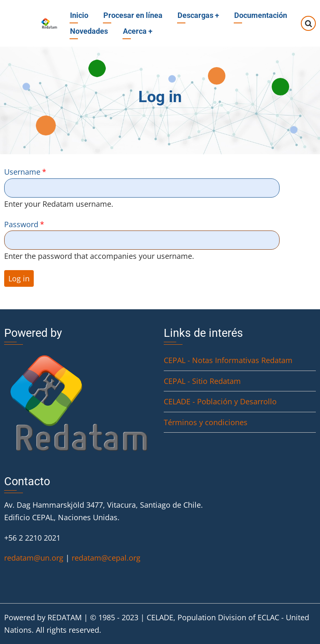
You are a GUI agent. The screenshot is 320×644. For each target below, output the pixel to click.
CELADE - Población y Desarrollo (220, 401)
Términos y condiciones (206, 422)
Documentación (261, 15)
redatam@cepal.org (106, 558)
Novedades (89, 31)
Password (21, 224)
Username (22, 172)
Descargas (198, 15)
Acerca (138, 31)
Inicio (79, 15)
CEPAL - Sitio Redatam (202, 381)
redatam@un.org (34, 558)
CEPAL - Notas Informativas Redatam (228, 360)
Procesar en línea (133, 15)
